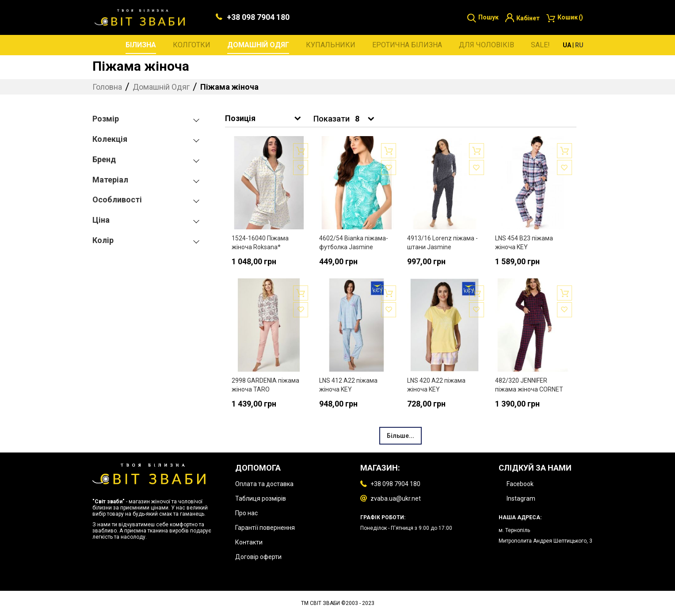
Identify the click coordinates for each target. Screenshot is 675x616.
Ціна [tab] (101, 221)
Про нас (246, 513)
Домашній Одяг (162, 88)
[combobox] (364, 120)
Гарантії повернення (265, 528)
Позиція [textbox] (240, 119)
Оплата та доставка (264, 484)
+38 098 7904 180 (258, 18)
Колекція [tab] (110, 140)
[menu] (337, 46)
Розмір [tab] (106, 120)
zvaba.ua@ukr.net (396, 498)
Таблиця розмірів (261, 498)
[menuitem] (141, 46)
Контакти (249, 542)
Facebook (520, 484)
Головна (108, 88)
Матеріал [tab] (110, 181)
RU (579, 46)
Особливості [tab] (117, 201)
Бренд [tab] (104, 160)
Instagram (521, 498)
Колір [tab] (103, 241)
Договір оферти (258, 557)
